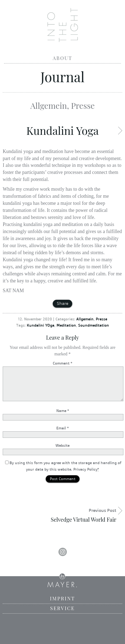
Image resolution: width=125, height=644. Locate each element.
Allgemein (49, 106)
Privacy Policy (85, 469)
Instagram (62, 552)
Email (62, 428)
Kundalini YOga (41, 325)
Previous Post (60, 515)
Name (63, 411)
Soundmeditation (94, 325)
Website (62, 445)
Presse (83, 106)
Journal (62, 77)
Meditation (66, 325)
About (62, 58)
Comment (62, 363)
